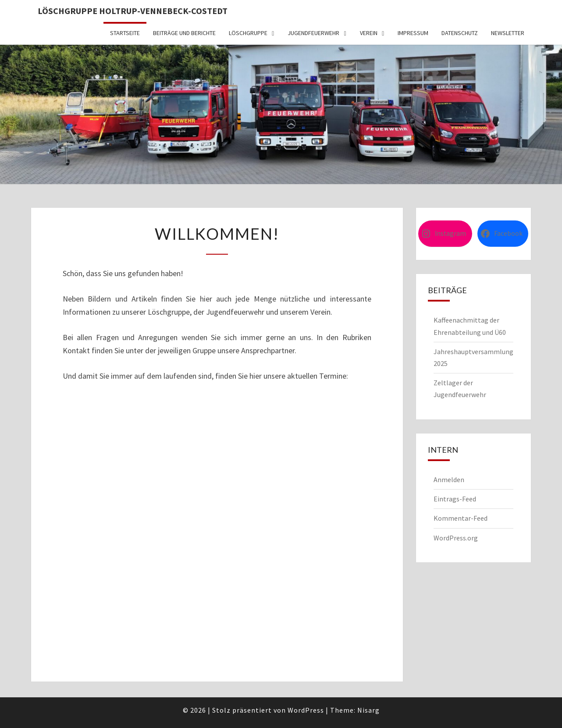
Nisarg (368, 710)
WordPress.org (456, 538)
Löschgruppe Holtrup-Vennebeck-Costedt (133, 11)
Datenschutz (460, 33)
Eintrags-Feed (455, 499)
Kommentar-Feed (461, 518)
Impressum (413, 33)
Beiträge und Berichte (184, 33)
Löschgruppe (248, 33)
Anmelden (449, 479)
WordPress (306, 710)
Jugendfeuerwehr (313, 33)
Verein (369, 33)
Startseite (125, 33)
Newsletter (508, 33)
